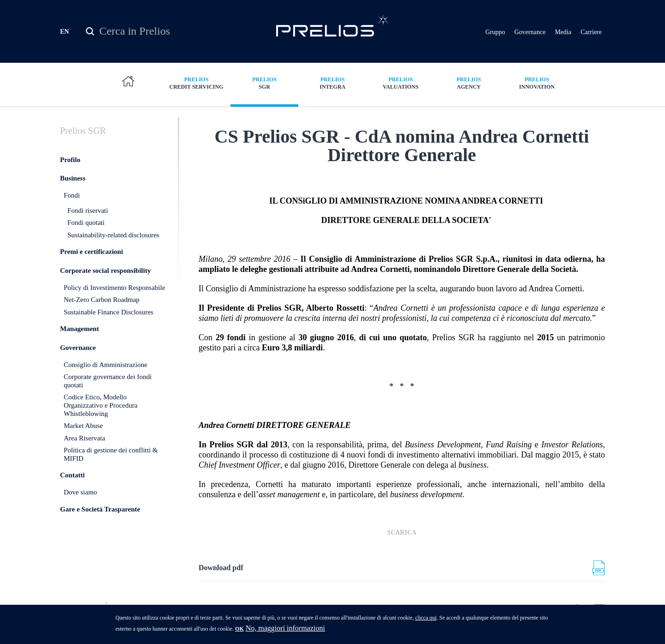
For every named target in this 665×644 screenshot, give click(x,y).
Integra (332, 83)
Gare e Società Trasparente (100, 525)
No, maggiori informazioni (285, 631)
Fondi (72, 211)
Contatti (72, 491)
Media (563, 32)
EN (64, 32)
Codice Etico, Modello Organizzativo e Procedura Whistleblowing (101, 421)
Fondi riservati (88, 226)
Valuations (401, 83)
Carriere (591, 32)
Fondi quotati (86, 239)
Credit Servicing (196, 83)
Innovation (537, 83)
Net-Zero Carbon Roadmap (102, 316)
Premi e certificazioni (91, 268)
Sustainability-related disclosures (113, 251)
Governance (530, 32)
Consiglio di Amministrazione (106, 380)
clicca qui (426, 620)
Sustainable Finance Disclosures (109, 328)
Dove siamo (80, 508)
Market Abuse (83, 442)
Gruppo (495, 32)
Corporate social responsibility (105, 287)
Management (79, 345)
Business (73, 194)
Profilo (70, 175)
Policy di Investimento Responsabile (115, 303)
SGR (265, 83)
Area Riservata (85, 454)
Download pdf (221, 584)
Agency (469, 83)
